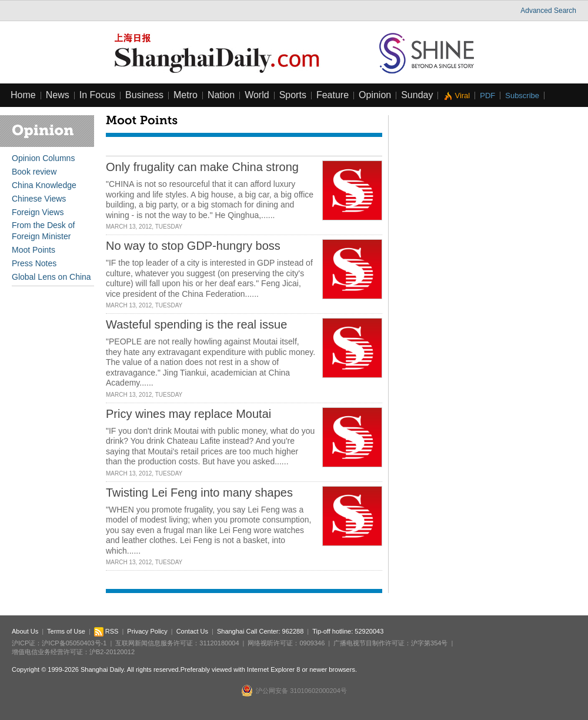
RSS (106, 631)
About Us (25, 631)
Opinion (375, 95)
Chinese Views (39, 199)
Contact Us (192, 631)
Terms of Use (66, 631)
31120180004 (219, 643)
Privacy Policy (147, 631)
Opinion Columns (43, 158)
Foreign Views (38, 212)
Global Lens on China (51, 277)
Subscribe (522, 96)
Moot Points (34, 250)
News (58, 95)
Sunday (417, 95)
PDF (487, 96)
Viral (462, 96)
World (257, 95)
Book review (34, 172)
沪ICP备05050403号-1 (74, 643)
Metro (186, 95)
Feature (333, 95)
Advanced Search (548, 11)
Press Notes (34, 263)
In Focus (97, 95)
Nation (221, 95)
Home (23, 95)
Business (144, 95)
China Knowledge (44, 185)
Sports (293, 95)
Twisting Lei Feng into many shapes (199, 493)
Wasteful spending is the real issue (196, 324)
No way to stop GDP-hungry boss (193, 246)
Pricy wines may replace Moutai (188, 414)
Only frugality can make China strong (202, 167)
